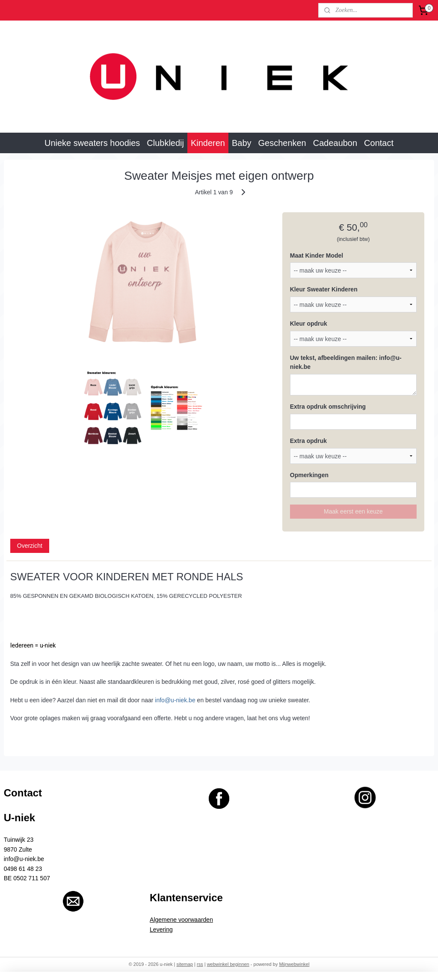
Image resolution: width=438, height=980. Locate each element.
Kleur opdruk (309, 324)
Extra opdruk (308, 440)
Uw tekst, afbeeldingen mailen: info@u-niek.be (346, 362)
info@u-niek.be (175, 700)
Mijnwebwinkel (294, 964)
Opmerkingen (309, 475)
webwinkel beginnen (228, 964)
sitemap (185, 964)
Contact (379, 143)
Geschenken (282, 143)
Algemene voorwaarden (181, 920)
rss (200, 964)
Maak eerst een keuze (353, 511)
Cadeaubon (335, 143)
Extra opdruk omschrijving (328, 406)
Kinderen (208, 143)
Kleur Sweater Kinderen (324, 289)
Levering (161, 930)
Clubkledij (165, 143)
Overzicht (30, 546)
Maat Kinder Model (317, 255)
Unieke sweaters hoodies (92, 143)
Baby (242, 143)
